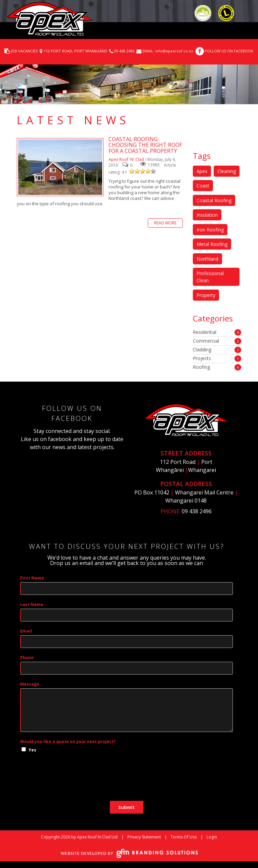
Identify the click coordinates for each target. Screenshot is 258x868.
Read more (165, 223)
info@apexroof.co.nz (174, 51)
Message (30, 684)
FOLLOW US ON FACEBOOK (229, 51)
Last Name (32, 604)
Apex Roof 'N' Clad (126, 159)
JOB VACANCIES (24, 51)
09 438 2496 (124, 51)
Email (26, 631)
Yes (32, 750)
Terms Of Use (184, 837)
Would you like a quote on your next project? (68, 742)
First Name (32, 578)
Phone (27, 658)
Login (212, 837)
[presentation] (71, 781)
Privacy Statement (144, 837)
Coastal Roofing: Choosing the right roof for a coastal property (60, 167)
